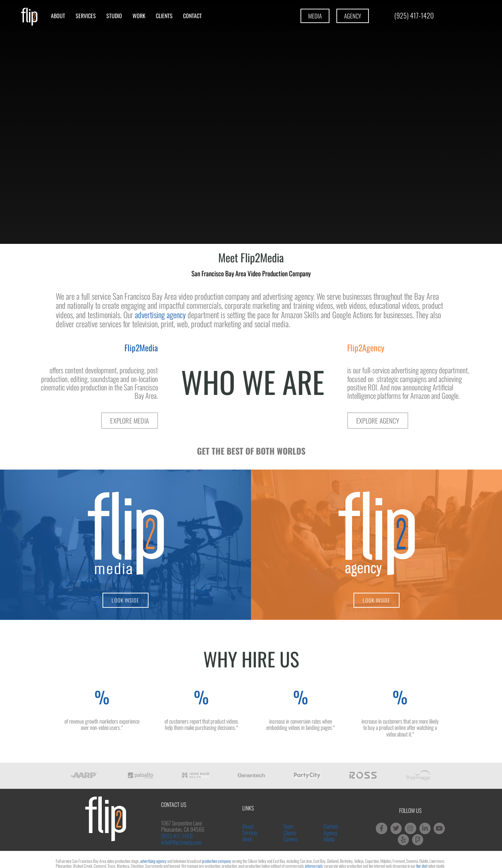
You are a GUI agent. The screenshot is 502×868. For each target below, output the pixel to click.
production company (216, 861)
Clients (164, 16)
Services (86, 16)
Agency (330, 833)
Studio (114, 16)
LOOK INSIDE (125, 600)
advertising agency (160, 315)
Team (288, 826)
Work (139, 16)
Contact (192, 16)
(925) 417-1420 (177, 836)
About (58, 16)
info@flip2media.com (181, 842)
